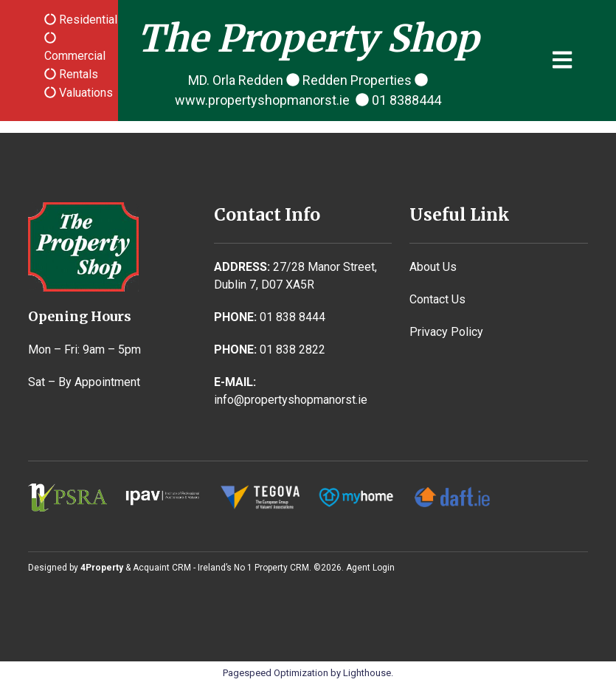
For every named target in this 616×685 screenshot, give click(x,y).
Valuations (84, 93)
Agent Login (370, 568)
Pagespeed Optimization (276, 673)
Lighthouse (367, 673)
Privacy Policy (446, 332)
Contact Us (437, 299)
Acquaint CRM (162, 568)
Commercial (75, 56)
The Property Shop (308, 39)
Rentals (77, 74)
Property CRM (282, 568)
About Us (433, 267)
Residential (87, 20)
